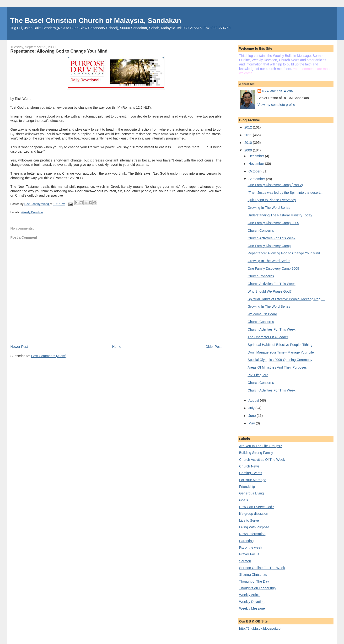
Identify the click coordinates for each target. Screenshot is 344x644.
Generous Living (251, 493)
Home (117, 347)
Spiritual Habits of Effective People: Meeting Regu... (287, 299)
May (252, 423)
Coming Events (251, 473)
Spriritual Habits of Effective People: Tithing (280, 345)
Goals (244, 500)
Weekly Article (250, 595)
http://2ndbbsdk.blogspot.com (261, 628)
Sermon (245, 561)
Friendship (247, 487)
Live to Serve (249, 521)
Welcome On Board (262, 314)
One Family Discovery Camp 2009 (274, 223)
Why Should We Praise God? (270, 291)
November (257, 164)
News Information (252, 534)
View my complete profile (276, 105)
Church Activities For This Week (272, 238)
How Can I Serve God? (257, 507)
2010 (249, 143)
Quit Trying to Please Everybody (272, 200)
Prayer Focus (249, 554)
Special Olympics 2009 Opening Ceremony (280, 360)
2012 (249, 127)
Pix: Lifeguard (258, 375)
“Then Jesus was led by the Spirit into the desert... (285, 193)
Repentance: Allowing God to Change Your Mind (284, 253)
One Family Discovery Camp (269, 246)
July (252, 408)
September (257, 179)
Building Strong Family (256, 453)
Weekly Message (252, 608)
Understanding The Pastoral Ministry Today (280, 215)
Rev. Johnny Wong (278, 91)
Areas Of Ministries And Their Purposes (277, 367)
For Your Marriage (253, 480)
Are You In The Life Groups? (260, 446)
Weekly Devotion (32, 212)
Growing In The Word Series (269, 208)
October (255, 171)
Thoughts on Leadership (257, 588)
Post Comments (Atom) (49, 356)
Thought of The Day (254, 581)
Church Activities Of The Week (262, 460)
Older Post (213, 347)
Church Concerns (261, 231)
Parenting (246, 541)
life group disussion (254, 514)
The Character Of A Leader (268, 337)
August (254, 400)
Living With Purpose (254, 527)
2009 (249, 150)
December (257, 156)
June (253, 416)
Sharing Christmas (253, 574)
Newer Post (19, 347)
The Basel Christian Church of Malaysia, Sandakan (96, 20)
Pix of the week (251, 547)
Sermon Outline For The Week (262, 568)
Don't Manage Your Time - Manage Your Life (281, 352)
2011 (249, 135)
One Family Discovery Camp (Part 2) (275, 185)
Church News (249, 466)
